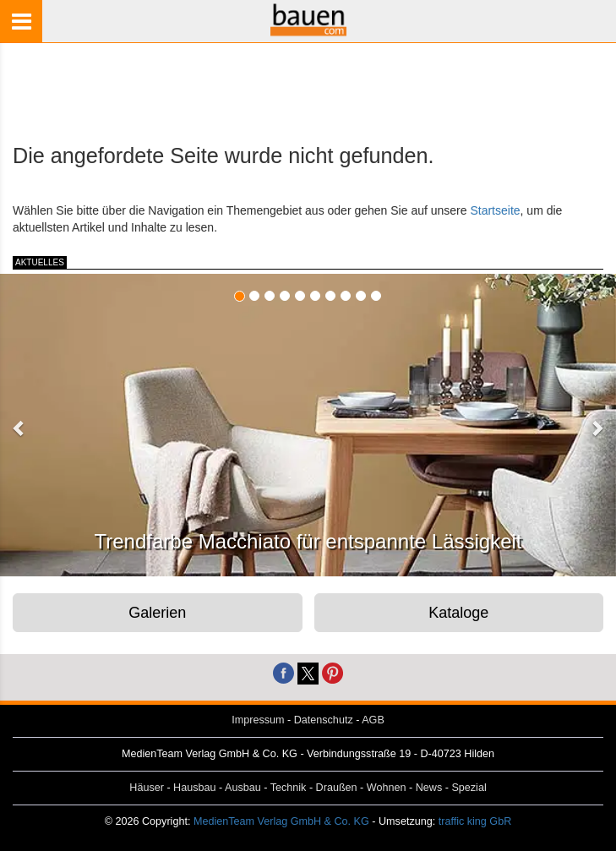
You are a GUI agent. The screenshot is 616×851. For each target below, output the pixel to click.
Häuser (147, 788)
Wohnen (387, 788)
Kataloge (458, 613)
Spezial (469, 788)
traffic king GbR (475, 821)
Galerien (157, 613)
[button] (19, 428)
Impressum (258, 720)
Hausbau (194, 788)
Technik (289, 788)
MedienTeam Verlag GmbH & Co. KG (281, 821)
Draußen (337, 788)
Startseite (495, 210)
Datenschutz (324, 720)
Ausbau (243, 788)
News (429, 788)
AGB (373, 720)
